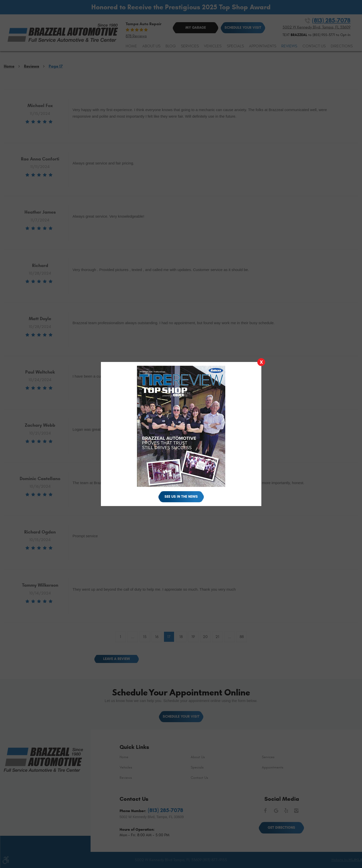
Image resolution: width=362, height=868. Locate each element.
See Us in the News (181, 497)
